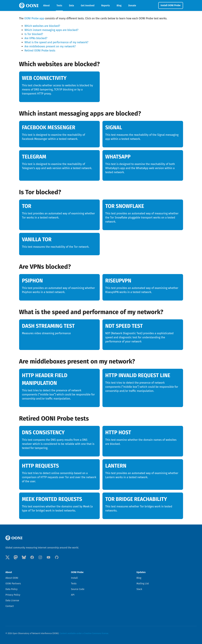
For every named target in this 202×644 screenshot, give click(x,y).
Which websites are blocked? (42, 26)
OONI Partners (13, 584)
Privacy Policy (13, 595)
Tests (59, 6)
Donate (132, 6)
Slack (139, 589)
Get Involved (88, 6)
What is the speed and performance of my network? (57, 42)
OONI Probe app (34, 18)
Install (74, 578)
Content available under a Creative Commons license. (84, 633)
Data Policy (11, 589)
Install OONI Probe (171, 5)
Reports (106, 6)
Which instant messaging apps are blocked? (51, 30)
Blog (119, 6)
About (46, 6)
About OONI (12, 578)
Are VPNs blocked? (36, 38)
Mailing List (143, 584)
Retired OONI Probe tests (40, 51)
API (73, 595)
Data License (12, 600)
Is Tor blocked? (34, 34)
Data (71, 6)
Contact (10, 606)
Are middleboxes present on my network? (50, 46)
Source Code (78, 589)
